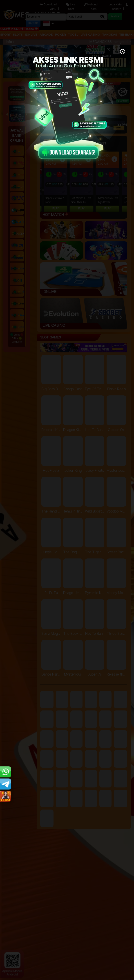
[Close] (123, 52)
